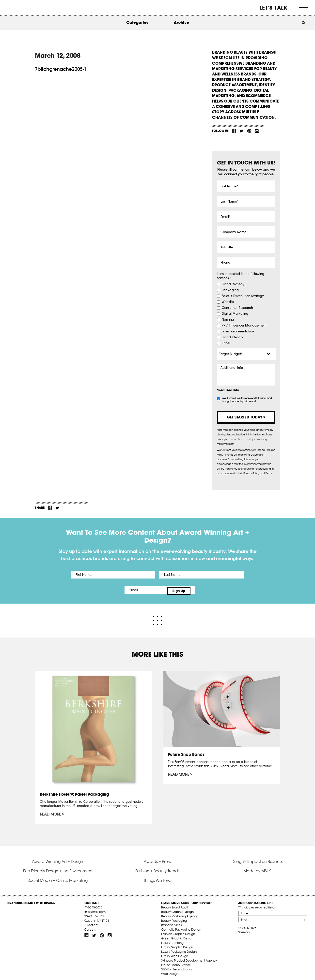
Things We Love (157, 878)
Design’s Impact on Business (257, 859)
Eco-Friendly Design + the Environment (58, 869)
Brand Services (172, 923)
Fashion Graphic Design (178, 932)
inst (257, 131)
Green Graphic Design (177, 936)
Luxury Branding (172, 941)
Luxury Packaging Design (179, 949)
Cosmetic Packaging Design (181, 927)
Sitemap (244, 930)
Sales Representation (238, 331)
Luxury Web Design (175, 954)
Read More (51, 813)
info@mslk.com (95, 910)
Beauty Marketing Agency (179, 914)
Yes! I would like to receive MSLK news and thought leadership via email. (247, 400)
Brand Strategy (233, 284)
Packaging (230, 290)
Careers (90, 927)
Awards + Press (157, 859)
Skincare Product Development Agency (189, 958)
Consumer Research (237, 308)
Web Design (170, 972)
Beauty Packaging (174, 918)
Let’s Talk (274, 8)
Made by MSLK (257, 869)
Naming (228, 320)
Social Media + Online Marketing (58, 878)
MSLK (26, 7)
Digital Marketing (235, 314)
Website (228, 302)
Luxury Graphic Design (177, 945)
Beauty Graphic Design (177, 910)
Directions (91, 923)
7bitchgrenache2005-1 (61, 69)
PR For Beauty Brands (176, 963)
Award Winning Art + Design (58, 859)
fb (234, 131)
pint (249, 131)
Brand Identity (232, 337)
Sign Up (199, 590)
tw (242, 131)
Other (226, 343)
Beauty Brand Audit (175, 905)
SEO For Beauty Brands (177, 967)
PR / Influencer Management (244, 326)
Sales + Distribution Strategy (243, 296)
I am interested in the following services (241, 276)
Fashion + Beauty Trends (157, 869)
